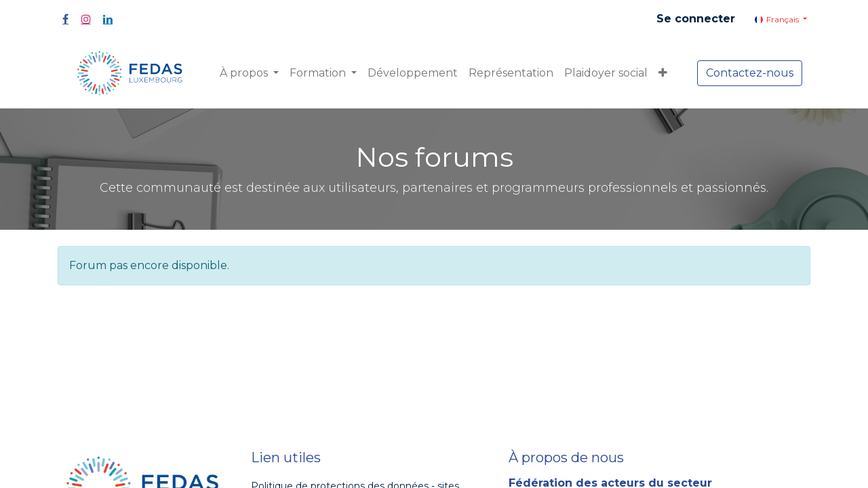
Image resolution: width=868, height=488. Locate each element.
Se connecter (696, 19)
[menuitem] (413, 73)
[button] (663, 73)
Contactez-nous (750, 73)
